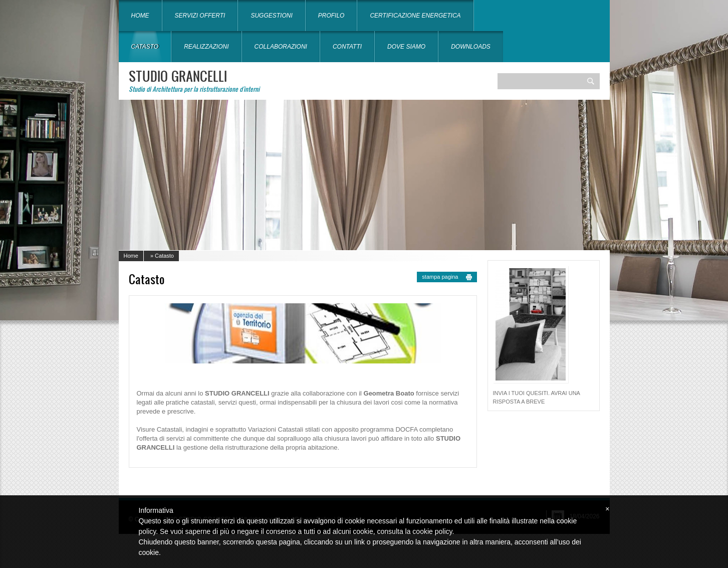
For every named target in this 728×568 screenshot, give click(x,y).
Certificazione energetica (415, 16)
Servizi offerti (200, 16)
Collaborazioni (281, 47)
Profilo (331, 16)
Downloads (471, 47)
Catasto (145, 47)
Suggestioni (271, 16)
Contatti (347, 47)
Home (140, 16)
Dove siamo (406, 47)
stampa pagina (440, 277)
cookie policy (432, 531)
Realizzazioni (206, 47)
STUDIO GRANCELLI (178, 76)
